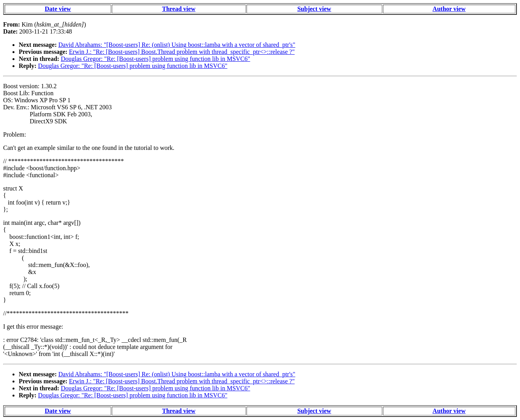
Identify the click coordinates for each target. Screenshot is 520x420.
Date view (58, 9)
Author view (449, 9)
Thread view (179, 9)
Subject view (314, 9)
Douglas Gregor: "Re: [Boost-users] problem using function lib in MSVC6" (156, 59)
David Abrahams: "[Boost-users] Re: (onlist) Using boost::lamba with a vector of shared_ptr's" (177, 45)
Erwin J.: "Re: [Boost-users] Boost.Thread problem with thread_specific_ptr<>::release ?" (182, 52)
